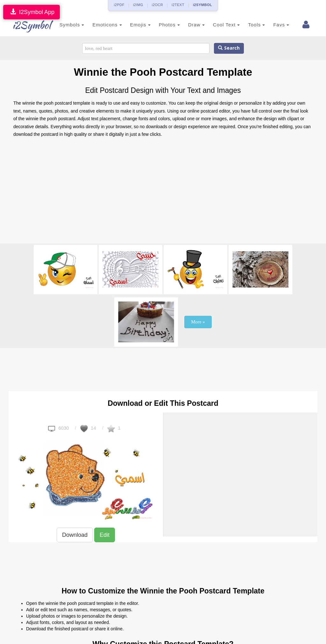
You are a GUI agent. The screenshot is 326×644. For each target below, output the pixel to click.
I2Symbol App (32, 12)
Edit (105, 535)
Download (75, 535)
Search (229, 48)
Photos (162, 25)
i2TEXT (178, 5)
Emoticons (100, 25)
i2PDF (119, 5)
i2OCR (158, 5)
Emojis (133, 25)
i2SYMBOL (202, 5)
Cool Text (219, 25)
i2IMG (138, 5)
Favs (274, 25)
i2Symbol (26, 25)
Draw (189, 25)
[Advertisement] (163, 192)
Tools (250, 25)
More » (198, 322)
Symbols (65, 25)
